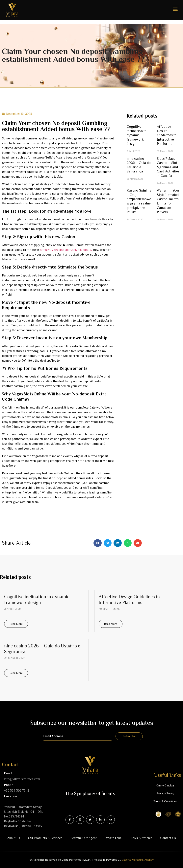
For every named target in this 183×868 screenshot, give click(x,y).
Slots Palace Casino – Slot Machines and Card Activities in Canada (168, 167)
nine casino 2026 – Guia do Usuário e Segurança (139, 165)
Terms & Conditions (165, 801)
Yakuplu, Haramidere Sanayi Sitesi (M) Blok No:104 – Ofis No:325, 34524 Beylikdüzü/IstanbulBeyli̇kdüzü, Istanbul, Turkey (24, 816)
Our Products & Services (45, 838)
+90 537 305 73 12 (17, 791)
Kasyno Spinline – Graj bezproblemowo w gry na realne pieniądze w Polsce (139, 201)
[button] (175, 9)
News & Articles (141, 838)
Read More (16, 624)
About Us (14, 838)
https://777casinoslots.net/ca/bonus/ (66, 250)
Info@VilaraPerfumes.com (22, 779)
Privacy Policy (165, 793)
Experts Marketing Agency (138, 860)
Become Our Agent (83, 838)
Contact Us (168, 838)
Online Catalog (165, 785)
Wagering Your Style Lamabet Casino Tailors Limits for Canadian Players (168, 201)
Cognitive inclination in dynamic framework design (137, 135)
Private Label (113, 838)
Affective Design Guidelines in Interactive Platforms (167, 135)
